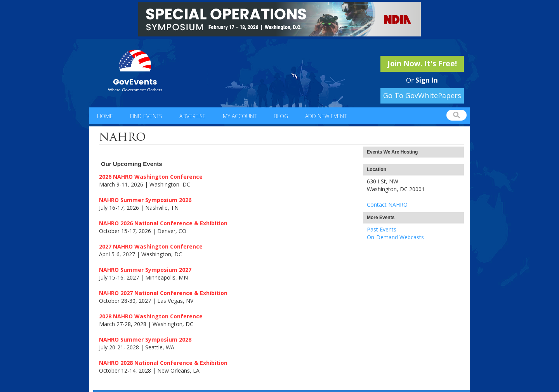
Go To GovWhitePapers (422, 95)
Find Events (146, 116)
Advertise (193, 116)
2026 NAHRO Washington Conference (151, 177)
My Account (240, 116)
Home (105, 116)
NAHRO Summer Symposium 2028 (145, 339)
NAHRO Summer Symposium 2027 (145, 270)
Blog (281, 116)
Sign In (427, 80)
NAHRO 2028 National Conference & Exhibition (163, 363)
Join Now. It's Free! (422, 64)
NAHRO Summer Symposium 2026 (145, 200)
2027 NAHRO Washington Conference (151, 246)
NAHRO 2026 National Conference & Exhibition (163, 223)
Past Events (382, 229)
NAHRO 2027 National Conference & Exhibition (163, 293)
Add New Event (326, 116)
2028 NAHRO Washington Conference (151, 316)
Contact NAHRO (387, 205)
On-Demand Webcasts (395, 237)
